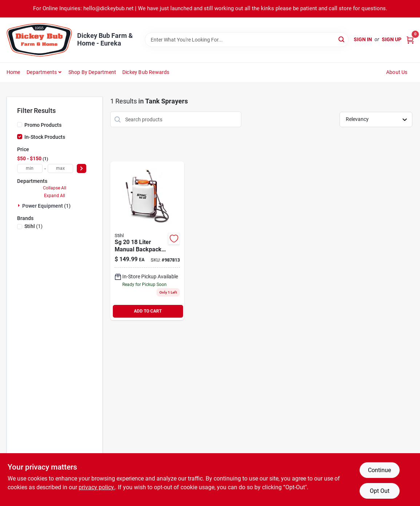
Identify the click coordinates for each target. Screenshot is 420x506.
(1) (33, 226)
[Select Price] (82, 168)
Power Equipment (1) (46, 206)
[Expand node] (20, 205)
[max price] (60, 168)
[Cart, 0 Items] (410, 40)
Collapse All (55, 188)
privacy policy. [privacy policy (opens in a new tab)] (97, 487)
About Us (397, 72)
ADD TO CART (148, 311)
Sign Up (392, 39)
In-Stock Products (45, 137)
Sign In (363, 39)
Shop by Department (92, 72)
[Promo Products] (20, 125)
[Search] (342, 39)
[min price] (30, 168)
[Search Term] (247, 40)
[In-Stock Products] (20, 137)
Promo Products (43, 125)
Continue (379, 470)
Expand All (55, 196)
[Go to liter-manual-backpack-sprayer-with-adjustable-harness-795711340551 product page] (147, 241)
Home (13, 72)
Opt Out (380, 491)
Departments (42, 72)
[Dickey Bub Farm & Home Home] (39, 40)
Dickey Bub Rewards (146, 72)
